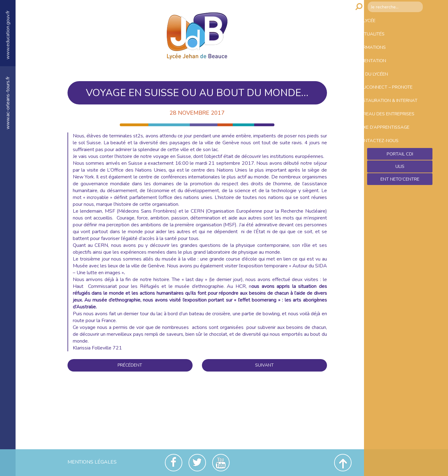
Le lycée (378, 22)
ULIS (400, 214)
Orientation (383, 72)
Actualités (382, 39)
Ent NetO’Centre (400, 227)
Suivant (264, 365)
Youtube (221, 463)
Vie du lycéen (385, 88)
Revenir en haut (343, 463)
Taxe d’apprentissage (397, 168)
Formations (383, 55)
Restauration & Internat (388, 124)
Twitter (197, 463)
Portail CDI (400, 201)
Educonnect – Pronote (398, 104)
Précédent (130, 365)
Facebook (174, 463)
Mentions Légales (92, 462)
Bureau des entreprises (384, 148)
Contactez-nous (390, 184)
